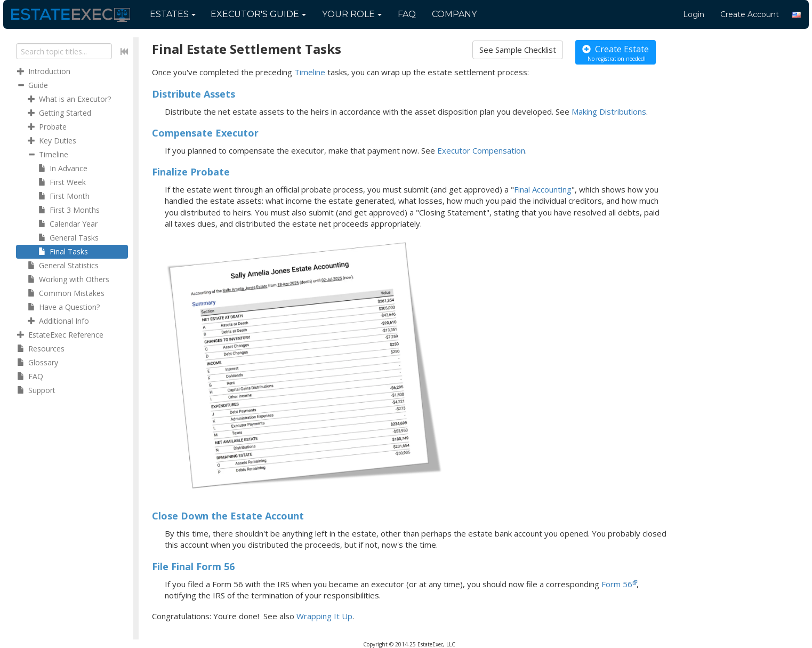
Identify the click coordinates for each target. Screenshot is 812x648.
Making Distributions (609, 111)
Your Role (352, 14)
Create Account (750, 14)
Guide (258, 14)
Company (454, 14)
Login (694, 14)
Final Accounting (543, 189)
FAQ (407, 14)
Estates (173, 14)
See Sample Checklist (518, 50)
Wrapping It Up (324, 616)
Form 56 (617, 584)
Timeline (310, 72)
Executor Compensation (481, 150)
